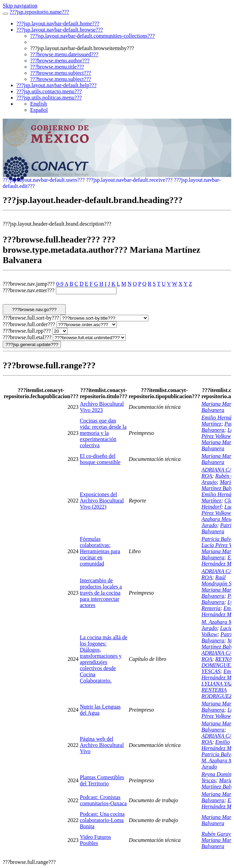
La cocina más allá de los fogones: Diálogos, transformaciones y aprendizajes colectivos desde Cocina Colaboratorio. (104, 659)
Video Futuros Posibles (95, 840)
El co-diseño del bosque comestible (100, 459)
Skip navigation (20, 6)
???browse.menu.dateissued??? (64, 54)
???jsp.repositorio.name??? (39, 12)
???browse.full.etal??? (27, 337)
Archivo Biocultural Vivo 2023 (102, 407)
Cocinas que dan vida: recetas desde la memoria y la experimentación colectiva (103, 433)
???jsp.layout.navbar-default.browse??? (60, 30)
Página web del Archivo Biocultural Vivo (102, 745)
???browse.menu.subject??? (61, 73)
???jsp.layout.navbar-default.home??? (58, 23)
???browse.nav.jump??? (29, 284)
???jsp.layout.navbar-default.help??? (57, 85)
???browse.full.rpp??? (27, 331)
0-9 (60, 284)
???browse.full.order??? (29, 324)
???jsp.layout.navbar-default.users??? (44, 180)
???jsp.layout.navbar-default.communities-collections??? (93, 36)
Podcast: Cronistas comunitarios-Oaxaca (103, 800)
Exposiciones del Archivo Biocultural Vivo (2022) (102, 501)
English (39, 104)
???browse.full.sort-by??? (31, 318)
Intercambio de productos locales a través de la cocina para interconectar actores (101, 593)
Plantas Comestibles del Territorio (102, 780)
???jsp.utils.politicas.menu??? (49, 98)
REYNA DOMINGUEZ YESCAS (218, 665)
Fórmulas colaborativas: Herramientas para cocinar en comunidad (100, 551)
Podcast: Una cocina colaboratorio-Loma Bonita (102, 820)
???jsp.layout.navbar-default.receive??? (129, 180)
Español (39, 110)
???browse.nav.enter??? (29, 290)
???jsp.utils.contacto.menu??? (49, 91)
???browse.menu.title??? (57, 67)
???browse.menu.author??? (60, 61)
